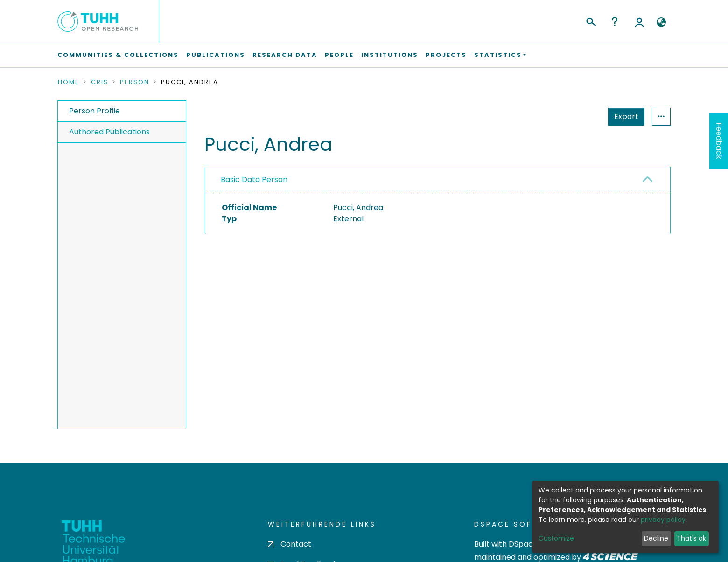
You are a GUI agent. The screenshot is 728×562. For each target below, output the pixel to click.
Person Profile (94, 111)
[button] (661, 22)
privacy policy (663, 520)
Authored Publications (109, 132)
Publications (216, 55)
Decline (656, 538)
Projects (446, 55)
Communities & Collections (118, 55)
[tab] (438, 180)
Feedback (719, 141)
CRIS (100, 82)
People (339, 55)
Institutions (390, 55)
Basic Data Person (254, 179)
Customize (556, 538)
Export (626, 116)
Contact (290, 544)
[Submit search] (591, 21)
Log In (639, 21)
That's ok (691, 538)
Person (135, 82)
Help (615, 21)
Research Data (285, 55)
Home (69, 82)
